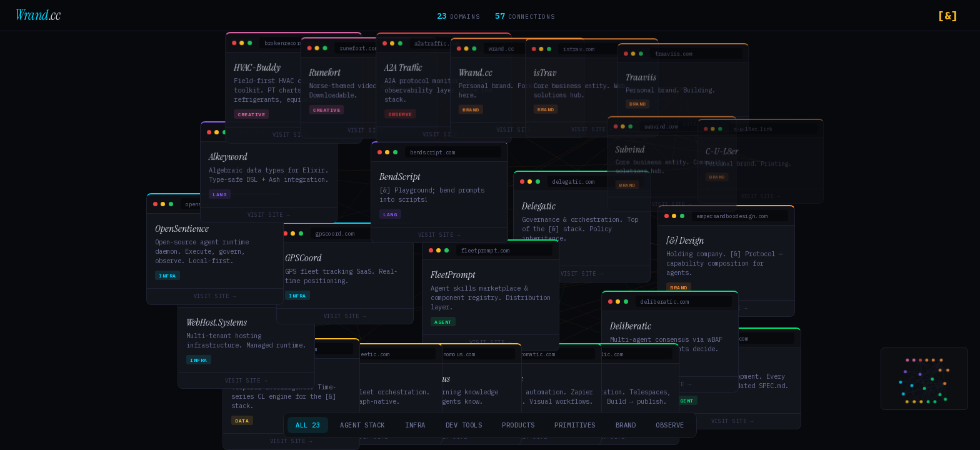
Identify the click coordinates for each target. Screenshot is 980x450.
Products (518, 425)
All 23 (308, 425)
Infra (415, 425)
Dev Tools (464, 425)
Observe (670, 425)
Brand (626, 425)
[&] (948, 15)
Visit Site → (578, 275)
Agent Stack (362, 425)
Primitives (575, 425)
